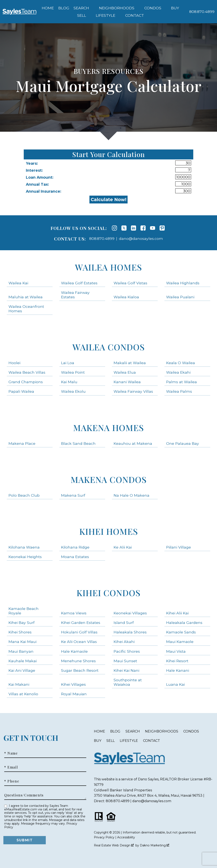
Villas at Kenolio (23, 694)
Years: (32, 163)
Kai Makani (19, 684)
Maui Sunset (125, 661)
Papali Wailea (21, 391)
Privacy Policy (104, 837)
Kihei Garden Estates (81, 623)
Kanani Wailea (127, 382)
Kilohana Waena (24, 547)
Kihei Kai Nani (126, 670)
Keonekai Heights (25, 557)
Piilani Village (179, 547)
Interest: (34, 170)
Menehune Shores (78, 661)
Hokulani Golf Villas (79, 632)
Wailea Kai (18, 283)
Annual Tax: (37, 184)
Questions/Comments (24, 795)
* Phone (12, 781)
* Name (11, 753)
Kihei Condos (108, 593)
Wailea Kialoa (126, 297)
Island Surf (124, 623)
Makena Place (22, 443)
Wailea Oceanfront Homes (26, 309)
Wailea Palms (179, 391)
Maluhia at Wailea (26, 297)
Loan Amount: (40, 177)
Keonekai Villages (130, 613)
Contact (152, 741)
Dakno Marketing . (155, 845)
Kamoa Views (74, 613)
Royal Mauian (74, 694)
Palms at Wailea (182, 382)
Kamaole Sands (181, 632)
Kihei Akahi (124, 642)
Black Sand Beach (78, 443)
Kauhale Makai (23, 661)
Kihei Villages (73, 684)
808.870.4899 (102, 238)
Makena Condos (109, 479)
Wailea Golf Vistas (130, 283)
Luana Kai (175, 684)
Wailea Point (73, 372)
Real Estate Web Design (114, 845)
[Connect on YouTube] (153, 228)
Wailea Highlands (183, 283)
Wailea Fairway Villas (133, 391)
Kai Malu (69, 382)
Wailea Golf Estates (79, 283)
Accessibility (126, 837)
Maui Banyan (21, 651)
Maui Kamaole (180, 642)
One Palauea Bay (183, 443)
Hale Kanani (178, 670)
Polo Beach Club (24, 495)
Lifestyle (129, 741)
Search (133, 731)
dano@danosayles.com (141, 238)
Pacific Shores (127, 651)
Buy (98, 741)
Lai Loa (68, 363)
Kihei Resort (177, 661)
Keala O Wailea (181, 363)
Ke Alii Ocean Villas (79, 642)
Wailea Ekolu (73, 391)
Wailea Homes (108, 267)
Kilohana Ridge (75, 547)
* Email (11, 767)
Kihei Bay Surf (22, 623)
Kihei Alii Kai (177, 613)
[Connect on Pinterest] (162, 228)
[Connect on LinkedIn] (134, 228)
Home (48, 8)
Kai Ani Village (22, 670)
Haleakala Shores (130, 632)
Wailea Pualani (180, 297)
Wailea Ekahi (178, 372)
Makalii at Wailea (130, 363)
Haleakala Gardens (184, 623)
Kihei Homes (109, 531)
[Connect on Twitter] (124, 228)
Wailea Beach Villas (27, 372)
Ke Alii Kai (123, 547)
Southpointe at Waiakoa (128, 682)
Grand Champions (26, 382)
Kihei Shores (20, 632)
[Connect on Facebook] (143, 228)
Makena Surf (73, 495)
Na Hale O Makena (131, 495)
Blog (64, 8)
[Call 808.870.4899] (202, 12)
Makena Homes (108, 428)
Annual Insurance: (44, 191)
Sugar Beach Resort (80, 670)
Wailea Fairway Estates (75, 295)
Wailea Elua (125, 372)
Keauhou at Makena (133, 443)
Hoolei (14, 363)
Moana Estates (75, 557)
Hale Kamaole (74, 651)
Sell (111, 741)
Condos (191, 731)
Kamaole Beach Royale (24, 611)
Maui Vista (176, 651)
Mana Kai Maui (22, 642)
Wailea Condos (109, 347)
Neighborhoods (162, 731)
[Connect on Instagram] (114, 228)
